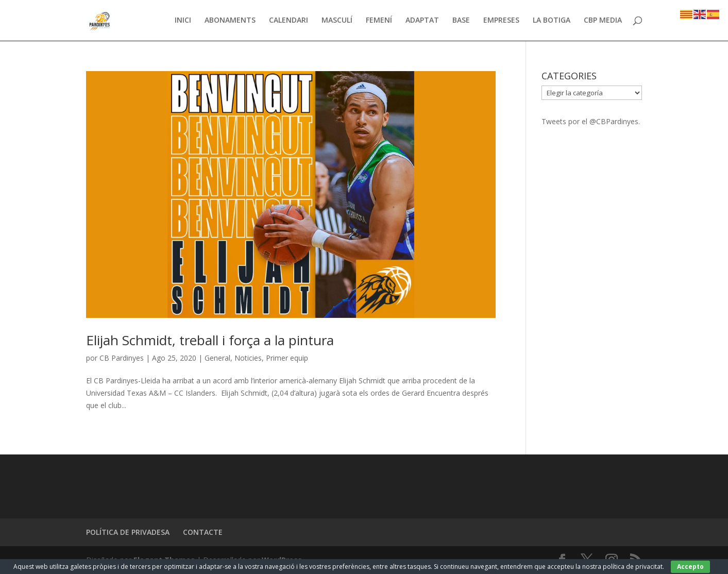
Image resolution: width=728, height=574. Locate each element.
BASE (461, 21)
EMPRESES (501, 21)
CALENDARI (289, 21)
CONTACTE (203, 532)
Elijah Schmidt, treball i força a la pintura (210, 340)
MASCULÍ (337, 21)
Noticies (248, 358)
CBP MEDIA (603, 21)
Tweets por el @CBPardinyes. (591, 121)
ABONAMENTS (230, 21)
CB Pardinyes (122, 358)
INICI (183, 21)
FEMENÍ (379, 21)
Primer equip (287, 358)
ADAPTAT (422, 21)
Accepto (690, 567)
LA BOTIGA (552, 21)
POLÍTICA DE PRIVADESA (128, 532)
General (217, 358)
